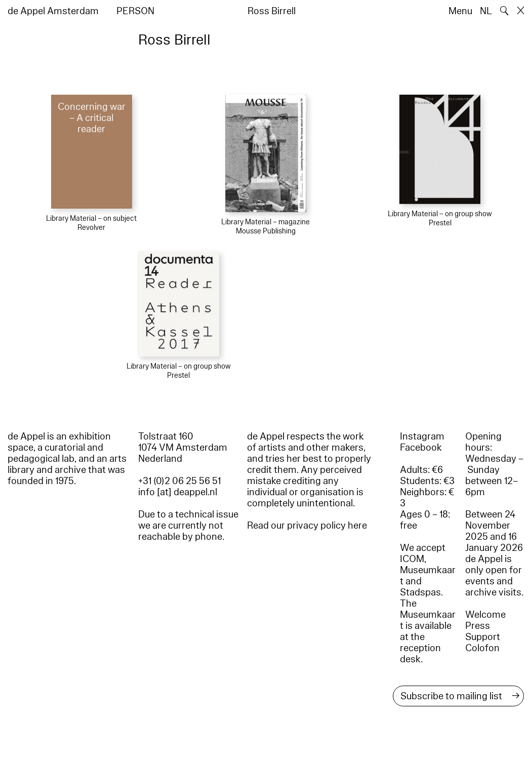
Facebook (421, 448)
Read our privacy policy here (307, 526)
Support (483, 637)
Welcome (485, 615)
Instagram (422, 436)
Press (478, 626)
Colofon (482, 648)
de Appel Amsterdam (53, 11)
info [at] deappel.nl (178, 492)
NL (486, 11)
